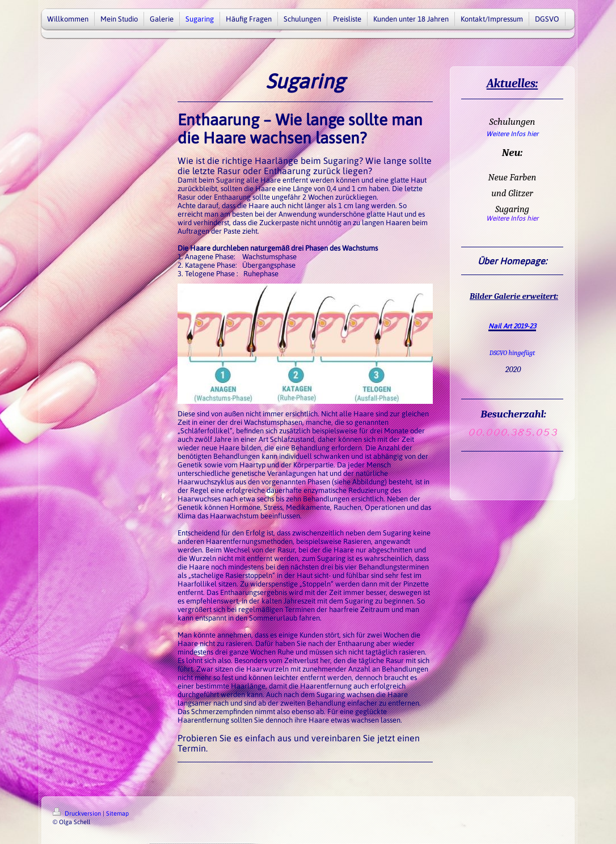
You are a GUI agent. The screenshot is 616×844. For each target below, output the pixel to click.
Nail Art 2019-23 (512, 326)
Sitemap (117, 813)
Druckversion (78, 813)
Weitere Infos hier (512, 134)
